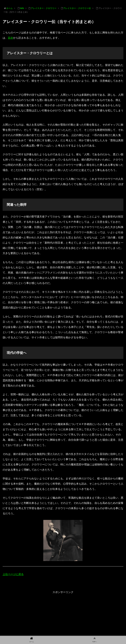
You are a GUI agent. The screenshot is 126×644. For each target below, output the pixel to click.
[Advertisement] (63, 618)
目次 (10, 38)
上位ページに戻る (13, 574)
